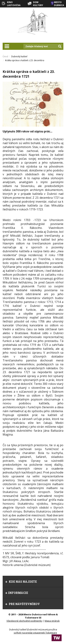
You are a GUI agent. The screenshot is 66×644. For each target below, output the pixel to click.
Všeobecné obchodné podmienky (24, 621)
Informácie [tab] (17, 593)
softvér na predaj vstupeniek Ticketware (35, 633)
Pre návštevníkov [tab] (23, 604)
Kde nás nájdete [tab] (21, 582)
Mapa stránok (52, 621)
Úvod (5, 56)
